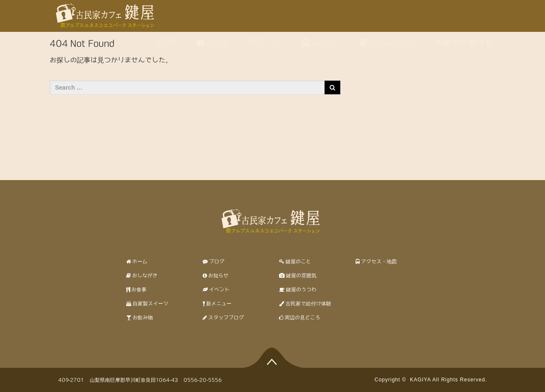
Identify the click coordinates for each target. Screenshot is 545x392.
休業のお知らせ (464, 43)
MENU (166, 43)
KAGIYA (420, 380)
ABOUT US (265, 43)
